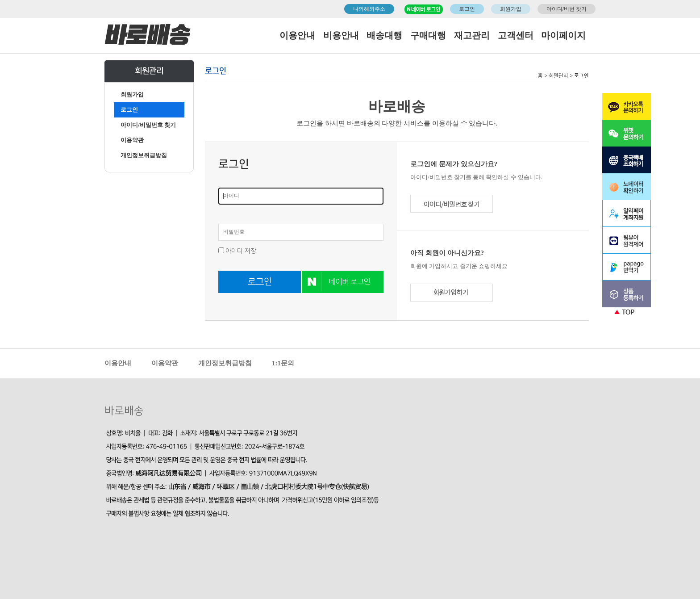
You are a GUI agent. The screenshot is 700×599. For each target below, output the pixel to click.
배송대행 (384, 35)
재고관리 (472, 35)
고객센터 (516, 35)
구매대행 (428, 35)
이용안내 (297, 35)
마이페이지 (563, 35)
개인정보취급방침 (144, 155)
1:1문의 (283, 363)
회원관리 (558, 76)
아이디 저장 (241, 251)
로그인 (467, 9)
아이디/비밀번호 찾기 (148, 125)
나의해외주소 (369, 9)
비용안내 (341, 35)
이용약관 (132, 140)
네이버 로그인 (350, 282)
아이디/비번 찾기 (567, 9)
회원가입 (511, 9)
